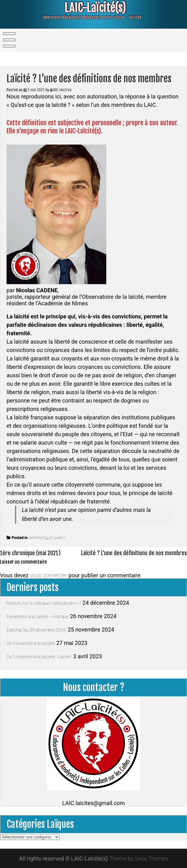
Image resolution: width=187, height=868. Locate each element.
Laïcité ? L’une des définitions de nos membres (134, 553)
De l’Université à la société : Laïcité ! (39, 657)
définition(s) (38, 538)
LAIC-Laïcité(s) (91, 8)
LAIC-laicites (62, 90)
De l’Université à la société (31, 643)
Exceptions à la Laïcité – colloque (38, 617)
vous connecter (48, 575)
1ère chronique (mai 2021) (30, 553)
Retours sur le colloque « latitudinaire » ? (44, 603)
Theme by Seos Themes (139, 858)
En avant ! (57, 538)
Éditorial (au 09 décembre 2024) (36, 630)
